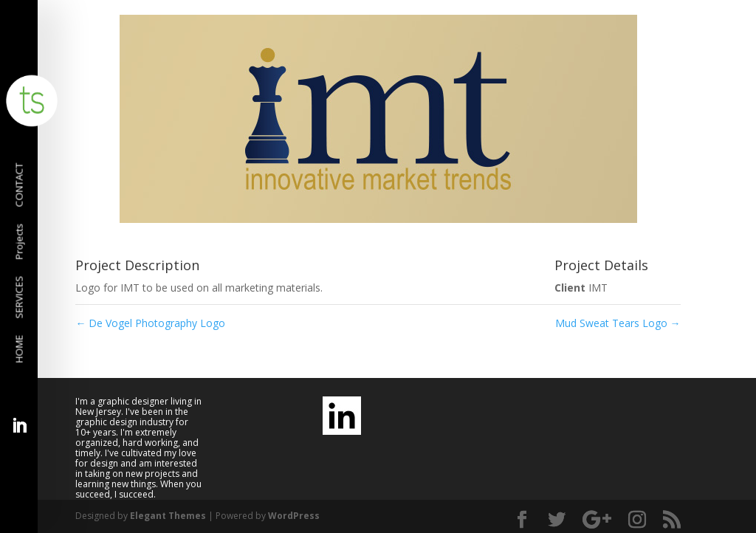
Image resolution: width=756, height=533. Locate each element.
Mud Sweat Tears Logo (618, 323)
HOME (20, 349)
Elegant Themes (168, 516)
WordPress (294, 516)
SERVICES (20, 298)
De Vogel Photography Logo (150, 323)
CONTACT (20, 185)
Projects (20, 242)
